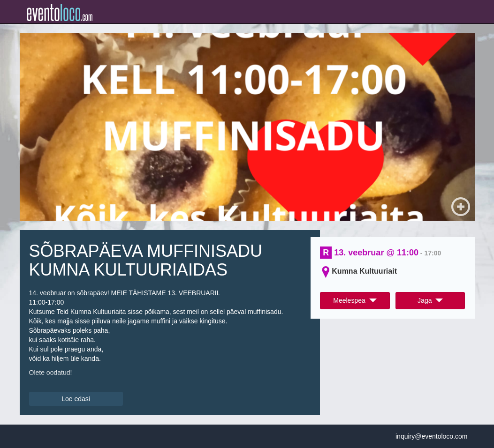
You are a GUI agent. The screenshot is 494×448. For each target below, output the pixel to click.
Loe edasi (76, 399)
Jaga (430, 300)
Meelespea (355, 300)
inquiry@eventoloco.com (432, 436)
